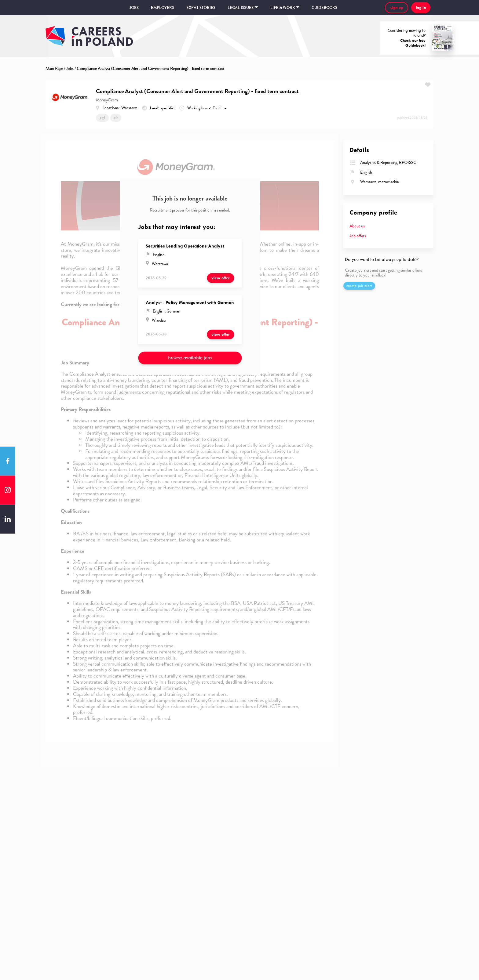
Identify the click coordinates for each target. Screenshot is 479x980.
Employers (163, 8)
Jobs (134, 8)
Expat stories (201, 8)
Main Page (54, 69)
